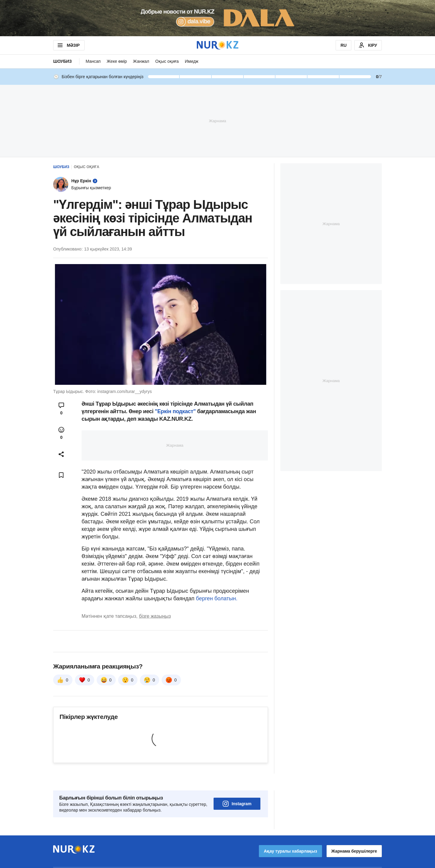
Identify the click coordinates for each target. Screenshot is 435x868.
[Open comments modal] (61, 409)
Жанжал (141, 61)
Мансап (93, 61)
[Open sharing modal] (61, 454)
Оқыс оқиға (167, 61)
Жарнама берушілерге (354, 834)
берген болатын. (217, 598)
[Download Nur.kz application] (217, 18)
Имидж (192, 61)
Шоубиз (62, 61)
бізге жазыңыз (155, 616)
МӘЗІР (68, 45)
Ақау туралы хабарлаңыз (290, 834)
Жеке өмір (117, 61)
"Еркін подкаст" (175, 411)
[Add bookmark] (61, 475)
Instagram (237, 787)
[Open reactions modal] (61, 433)
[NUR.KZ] (217, 45)
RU (343, 45)
